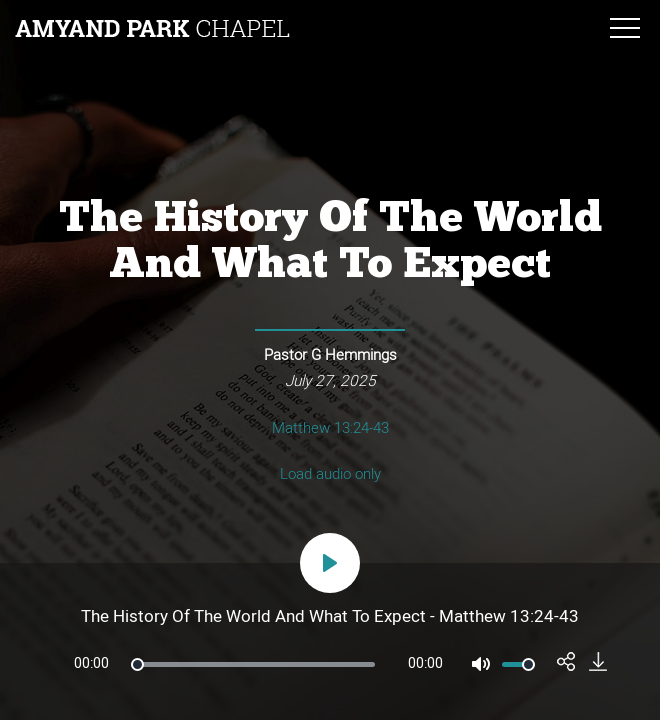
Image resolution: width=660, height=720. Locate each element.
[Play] (330, 563)
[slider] (253, 664)
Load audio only (330, 474)
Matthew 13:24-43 (330, 428)
